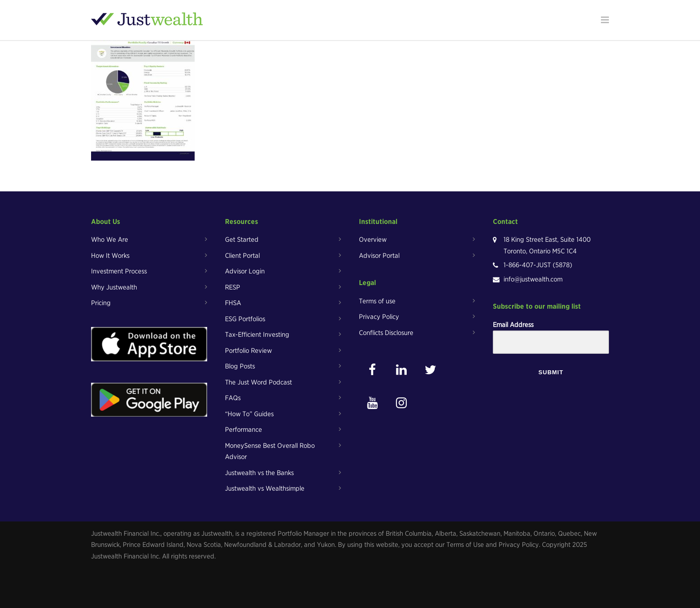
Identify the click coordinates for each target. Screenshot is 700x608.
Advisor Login (245, 271)
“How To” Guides (249, 414)
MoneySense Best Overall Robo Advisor (270, 451)
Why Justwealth (114, 287)
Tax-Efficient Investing (257, 335)
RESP (233, 287)
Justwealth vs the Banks (259, 473)
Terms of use (377, 301)
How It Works (110, 256)
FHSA (233, 303)
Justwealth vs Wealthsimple (265, 488)
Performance (244, 430)
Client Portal (242, 256)
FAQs (233, 398)
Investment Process (119, 271)
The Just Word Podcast (258, 382)
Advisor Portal (379, 256)
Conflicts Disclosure (386, 333)
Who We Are (110, 240)
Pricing (101, 303)
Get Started (242, 240)
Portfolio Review (248, 351)
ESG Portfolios (245, 319)
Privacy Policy (379, 317)
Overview (373, 240)
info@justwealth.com (533, 279)
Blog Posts (240, 366)
